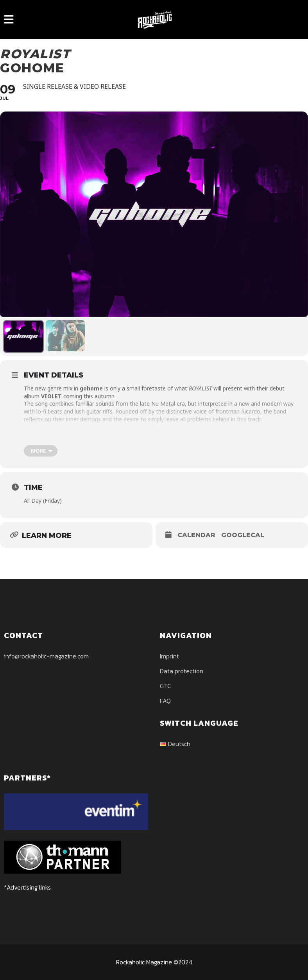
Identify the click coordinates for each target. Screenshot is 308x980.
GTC (166, 686)
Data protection (182, 671)
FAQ (165, 701)
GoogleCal (243, 535)
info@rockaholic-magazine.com (46, 656)
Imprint (169, 656)
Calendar (196, 535)
